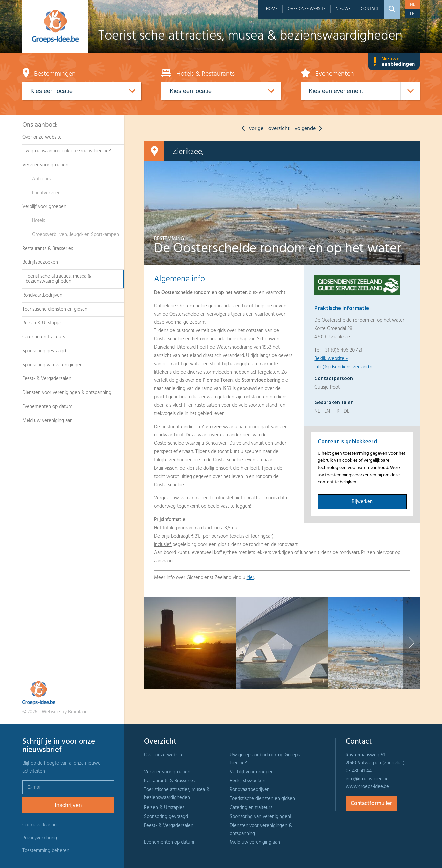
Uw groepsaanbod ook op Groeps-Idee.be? (67, 151)
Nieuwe (394, 62)
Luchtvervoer (46, 193)
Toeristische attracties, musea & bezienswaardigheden (58, 279)
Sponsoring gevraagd (44, 351)
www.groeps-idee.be (367, 787)
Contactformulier (371, 804)
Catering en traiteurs (44, 337)
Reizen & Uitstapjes (42, 323)
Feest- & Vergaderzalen (47, 379)
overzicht (279, 129)
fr (412, 13)
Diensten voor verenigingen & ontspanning (67, 393)
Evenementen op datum (47, 407)
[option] (190, 643)
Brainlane (78, 712)
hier (250, 578)
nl (412, 4)
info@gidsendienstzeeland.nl (344, 367)
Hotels (39, 221)
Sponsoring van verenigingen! (53, 365)
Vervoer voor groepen (45, 165)
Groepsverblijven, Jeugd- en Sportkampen (76, 235)
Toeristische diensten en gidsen (55, 309)
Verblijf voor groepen (44, 207)
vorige (251, 129)
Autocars (41, 179)
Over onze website (306, 9)
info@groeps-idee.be (367, 779)
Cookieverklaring (39, 825)
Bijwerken (362, 502)
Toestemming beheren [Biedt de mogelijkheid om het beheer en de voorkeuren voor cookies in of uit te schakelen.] (46, 851)
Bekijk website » (331, 359)
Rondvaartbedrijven (42, 295)
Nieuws (343, 9)
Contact (370, 9)
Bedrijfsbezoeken (40, 262)
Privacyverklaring (40, 838)
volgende (310, 129)
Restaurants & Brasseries (48, 249)
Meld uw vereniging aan (47, 421)
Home (272, 9)
